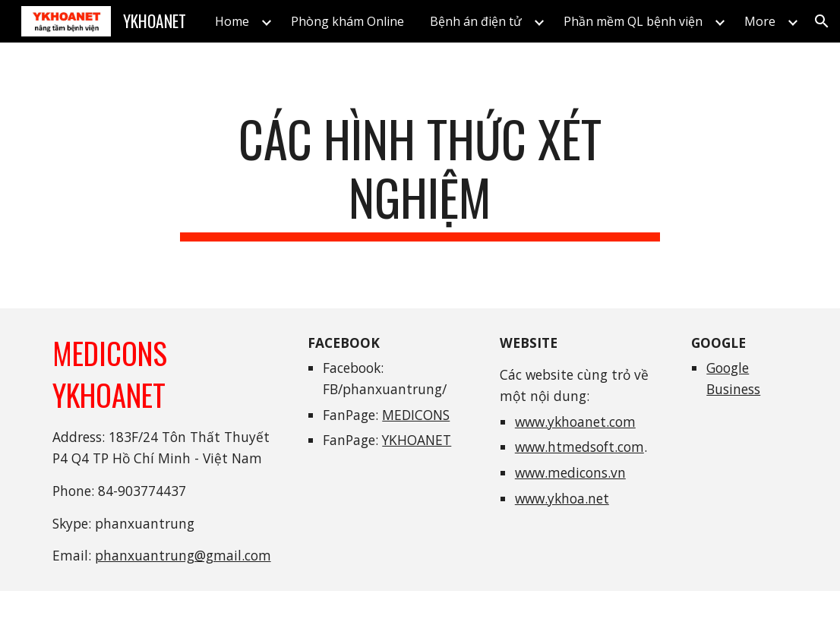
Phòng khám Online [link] (347, 21)
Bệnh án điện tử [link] (476, 21)
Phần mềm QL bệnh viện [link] (633, 21)
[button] (822, 21)
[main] (420, 175)
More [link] (760, 21)
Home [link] (232, 21)
